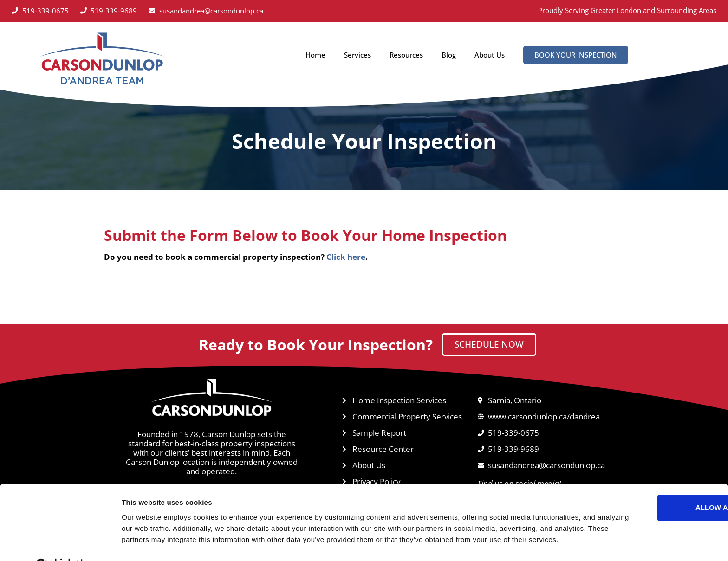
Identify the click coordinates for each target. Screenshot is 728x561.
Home (315, 55)
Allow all (650, 474)
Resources (406, 55)
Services (357, 55)
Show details (143, 543)
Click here (346, 257)
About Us (490, 55)
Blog (449, 55)
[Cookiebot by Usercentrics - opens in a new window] (60, 543)
